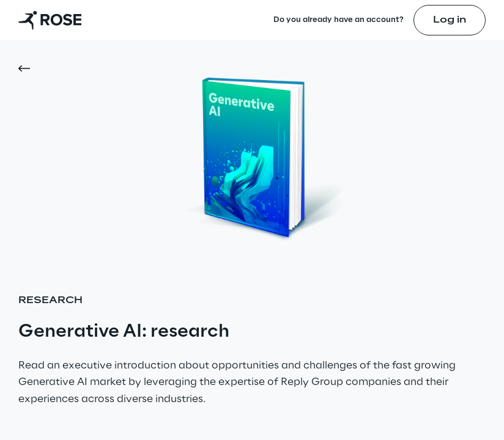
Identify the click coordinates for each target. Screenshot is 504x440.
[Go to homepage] (50, 20)
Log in (450, 20)
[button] (28, 68)
